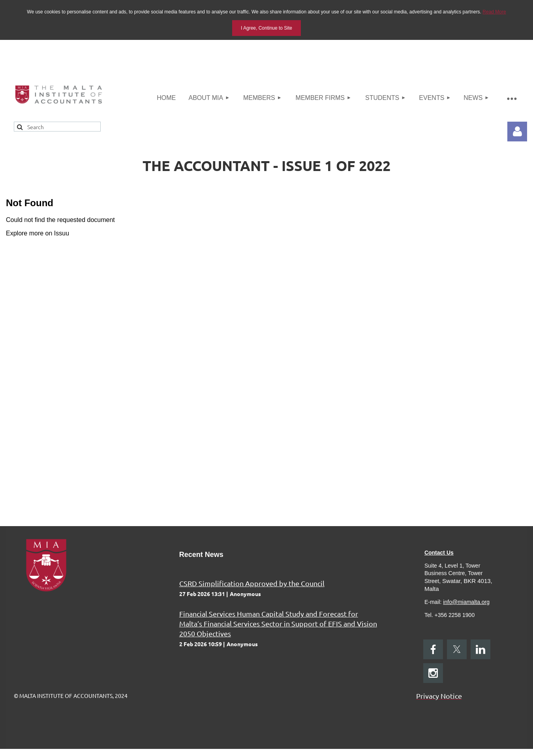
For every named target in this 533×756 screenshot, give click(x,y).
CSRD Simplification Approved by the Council (252, 583)
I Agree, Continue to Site (266, 28)
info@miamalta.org (466, 602)
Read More (494, 12)
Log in (517, 132)
